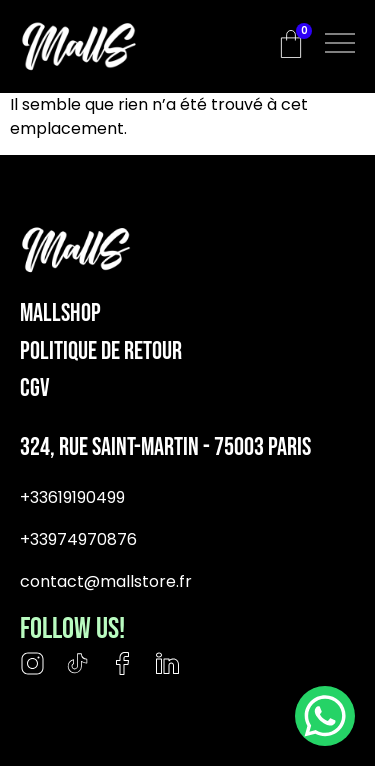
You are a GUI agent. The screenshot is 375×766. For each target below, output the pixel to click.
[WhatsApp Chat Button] (325, 716)
